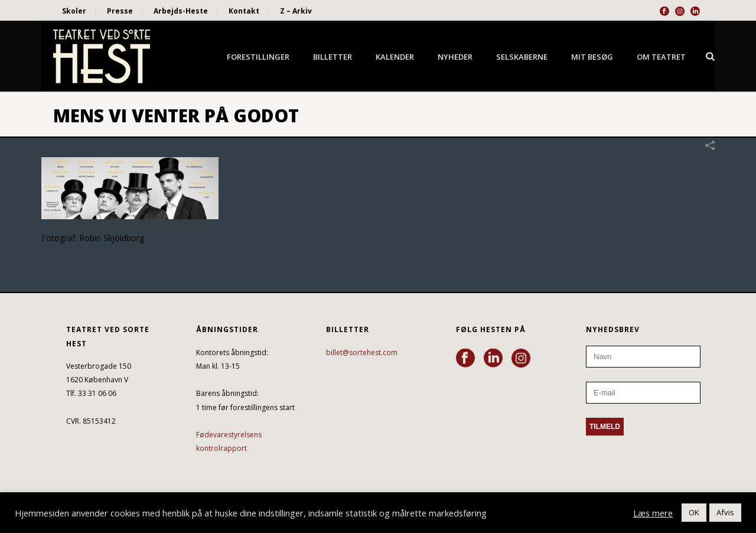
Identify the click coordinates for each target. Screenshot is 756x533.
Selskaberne (522, 57)
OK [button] (694, 512)
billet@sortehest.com (362, 352)
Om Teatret (661, 57)
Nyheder (455, 57)
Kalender (395, 57)
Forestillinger (258, 57)
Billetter (333, 57)
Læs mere (653, 513)
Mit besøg (592, 57)
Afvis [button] (725, 512)
